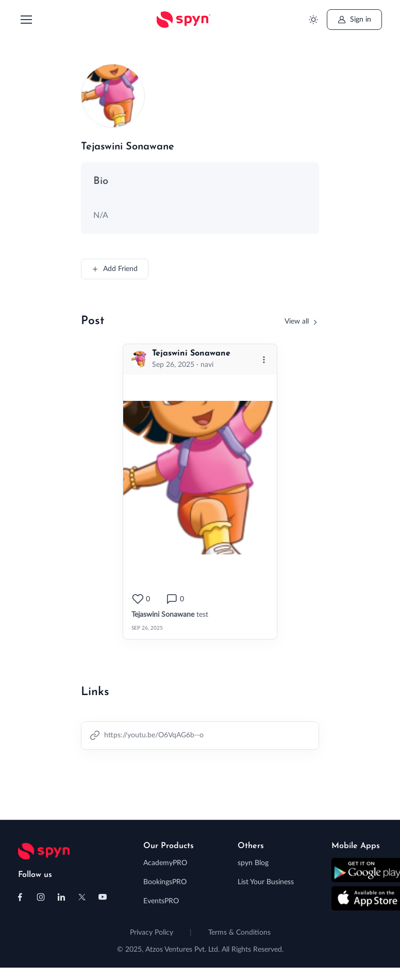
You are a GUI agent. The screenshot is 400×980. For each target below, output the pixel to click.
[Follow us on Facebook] (20, 897)
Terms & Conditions (239, 933)
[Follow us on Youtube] (103, 897)
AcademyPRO (165, 863)
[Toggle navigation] (26, 20)
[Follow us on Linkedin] (61, 897)
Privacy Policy (152, 933)
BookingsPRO (165, 882)
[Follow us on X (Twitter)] (82, 897)
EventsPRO (161, 901)
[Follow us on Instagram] (41, 897)
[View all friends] (302, 322)
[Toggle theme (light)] (314, 20)
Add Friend (115, 269)
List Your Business (266, 882)
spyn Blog (253, 863)
